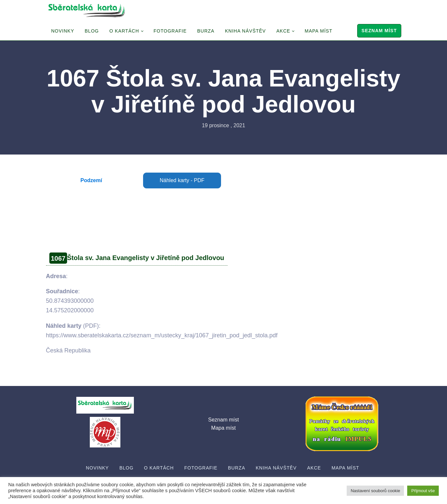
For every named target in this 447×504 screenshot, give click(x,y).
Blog (92, 31)
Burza (206, 31)
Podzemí (91, 180)
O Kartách (124, 31)
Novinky (63, 31)
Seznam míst (379, 31)
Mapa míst (318, 31)
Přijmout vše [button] (423, 491)
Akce (283, 31)
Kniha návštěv (245, 31)
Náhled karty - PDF (182, 180)
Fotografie (170, 31)
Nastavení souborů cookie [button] (375, 491)
